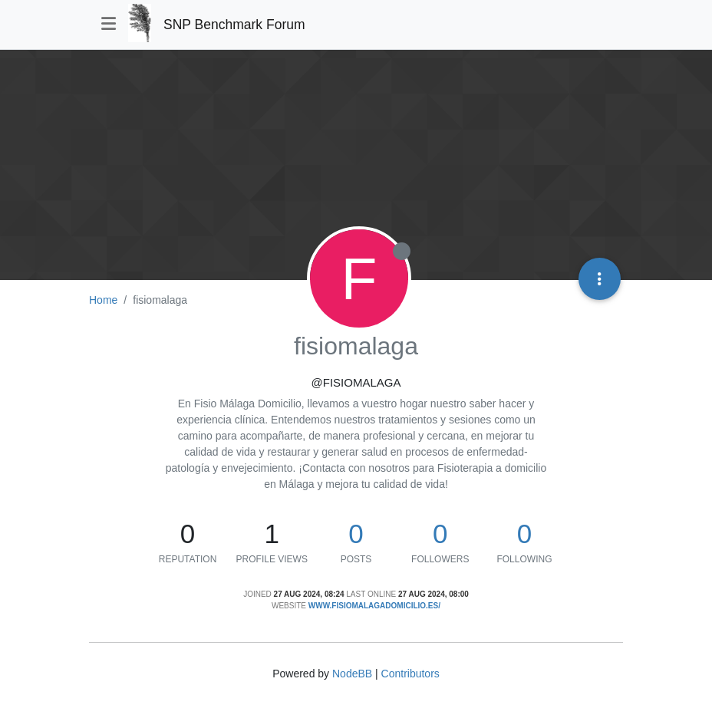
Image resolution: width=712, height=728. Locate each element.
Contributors (410, 674)
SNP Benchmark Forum (234, 25)
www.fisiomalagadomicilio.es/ (374, 606)
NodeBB (352, 674)
